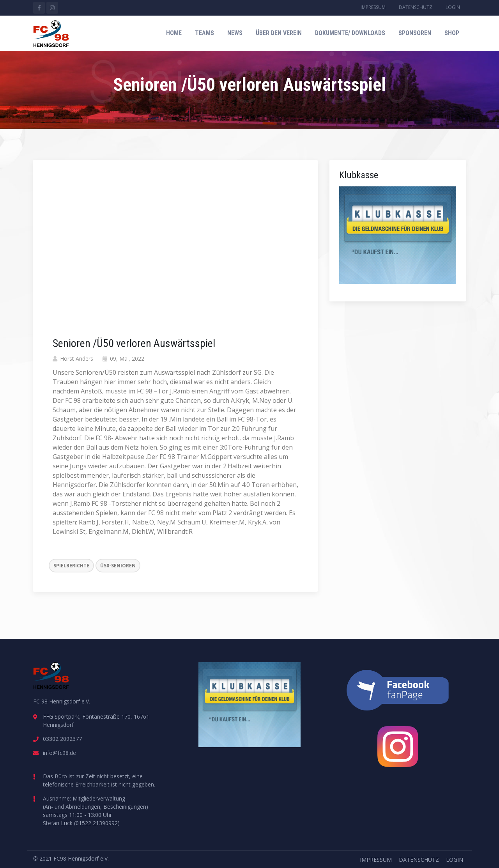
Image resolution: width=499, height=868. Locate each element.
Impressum (373, 7)
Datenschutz (416, 7)
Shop (452, 33)
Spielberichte (71, 566)
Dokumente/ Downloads (350, 33)
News (235, 33)
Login (453, 7)
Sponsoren (415, 33)
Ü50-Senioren (118, 566)
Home (174, 33)
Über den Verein (279, 33)
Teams (204, 33)
